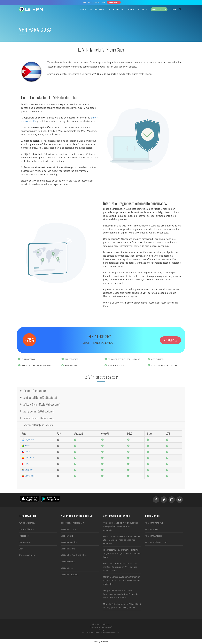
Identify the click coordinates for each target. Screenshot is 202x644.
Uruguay (27, 470)
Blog (21, 549)
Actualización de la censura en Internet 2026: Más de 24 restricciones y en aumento (122, 540)
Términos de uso (27, 555)
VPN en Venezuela (70, 575)
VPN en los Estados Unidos (74, 555)
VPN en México (68, 562)
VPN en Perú (67, 568)
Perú (26, 464)
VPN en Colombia (69, 542)
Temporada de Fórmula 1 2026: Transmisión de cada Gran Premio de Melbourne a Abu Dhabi (121, 594)
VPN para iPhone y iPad (156, 542)
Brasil (26, 445)
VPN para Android (154, 536)
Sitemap (101, 630)
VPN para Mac (152, 529)
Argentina (28, 439)
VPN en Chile (67, 536)
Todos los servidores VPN (73, 523)
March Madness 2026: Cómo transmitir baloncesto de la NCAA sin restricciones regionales (122, 580)
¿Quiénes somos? (27, 523)
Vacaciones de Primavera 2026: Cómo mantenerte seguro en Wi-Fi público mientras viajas (121, 567)
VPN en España (68, 549)
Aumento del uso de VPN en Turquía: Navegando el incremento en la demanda (120, 526)
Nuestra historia (27, 529)
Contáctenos (25, 542)
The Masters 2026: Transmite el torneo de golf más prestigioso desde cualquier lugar (122, 553)
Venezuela (28, 476)
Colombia (28, 458)
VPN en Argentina (69, 529)
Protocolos (24, 536)
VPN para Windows (154, 523)
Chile (26, 451)
